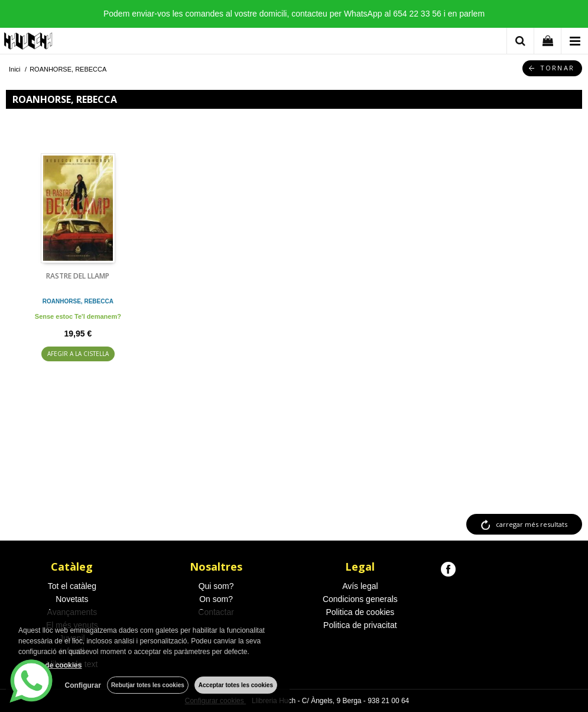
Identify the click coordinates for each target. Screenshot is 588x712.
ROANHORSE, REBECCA (78, 301)
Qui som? (216, 586)
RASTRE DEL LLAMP (78, 276)
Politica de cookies (360, 612)
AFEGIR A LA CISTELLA (78, 354)
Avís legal (360, 586)
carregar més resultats (532, 524)
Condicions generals (360, 599)
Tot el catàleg (72, 586)
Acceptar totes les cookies (236, 685)
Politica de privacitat (360, 625)
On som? (216, 599)
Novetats (72, 599)
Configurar (83, 685)
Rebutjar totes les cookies (148, 685)
